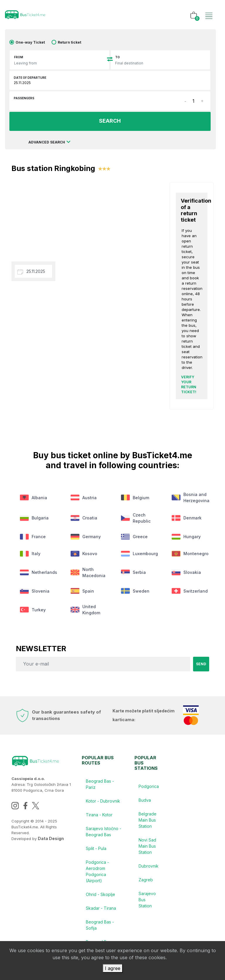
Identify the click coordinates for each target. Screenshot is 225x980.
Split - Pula (96, 852)
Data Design (51, 841)
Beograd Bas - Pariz (100, 786)
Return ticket (69, 42)
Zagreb (146, 884)
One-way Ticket (30, 42)
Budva (145, 803)
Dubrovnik (149, 869)
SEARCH (110, 121)
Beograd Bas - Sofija (100, 930)
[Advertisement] (86, 216)
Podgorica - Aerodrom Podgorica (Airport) (98, 875)
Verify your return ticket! (189, 384)
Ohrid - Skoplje (101, 898)
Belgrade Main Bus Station (148, 823)
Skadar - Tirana (101, 913)
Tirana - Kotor (99, 818)
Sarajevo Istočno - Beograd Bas (102, 835)
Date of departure (30, 78)
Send (201, 666)
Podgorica (149, 789)
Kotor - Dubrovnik (103, 804)
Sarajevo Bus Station (148, 904)
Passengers (24, 98)
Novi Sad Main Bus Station (148, 849)
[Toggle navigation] (209, 10)
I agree (113, 968)
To (117, 57)
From (19, 57)
